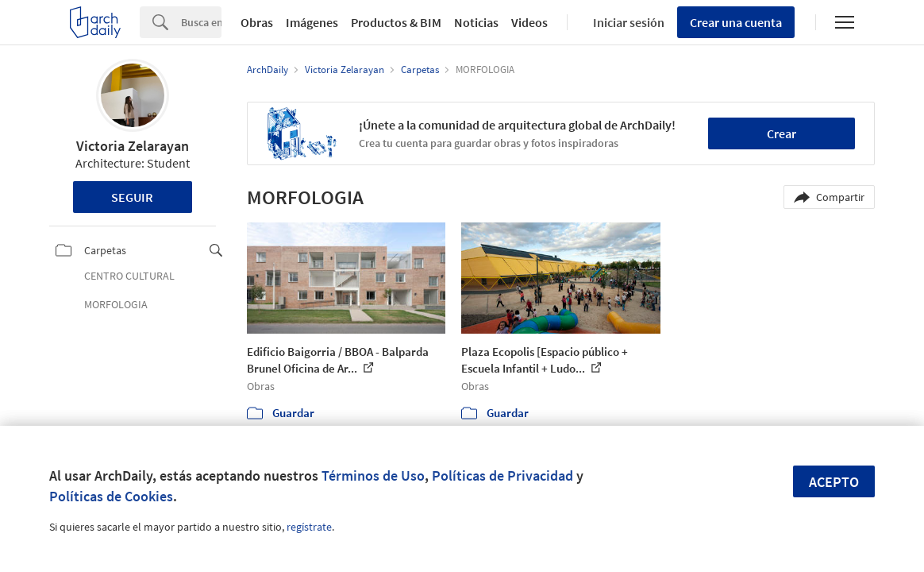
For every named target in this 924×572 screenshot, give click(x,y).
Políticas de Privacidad (502, 475)
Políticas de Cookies (111, 496)
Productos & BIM (396, 22)
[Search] (201, 22)
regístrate (309, 527)
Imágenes (312, 22)
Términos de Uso (373, 475)
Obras (257, 22)
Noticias (476, 22)
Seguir (132, 197)
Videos (529, 22)
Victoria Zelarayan (133, 146)
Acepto (834, 482)
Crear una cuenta (736, 22)
